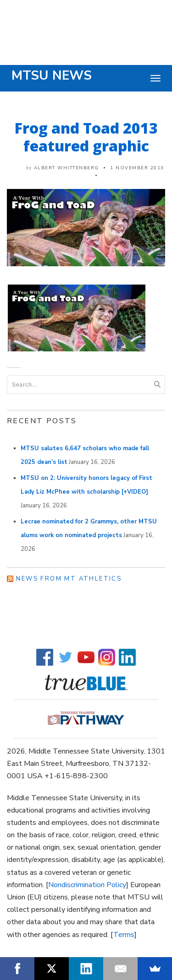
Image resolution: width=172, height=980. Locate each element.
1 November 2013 (137, 168)
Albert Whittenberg (67, 168)
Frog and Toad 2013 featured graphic (86, 137)
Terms (124, 935)
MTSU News (52, 75)
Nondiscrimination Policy (87, 885)
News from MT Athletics (69, 579)
